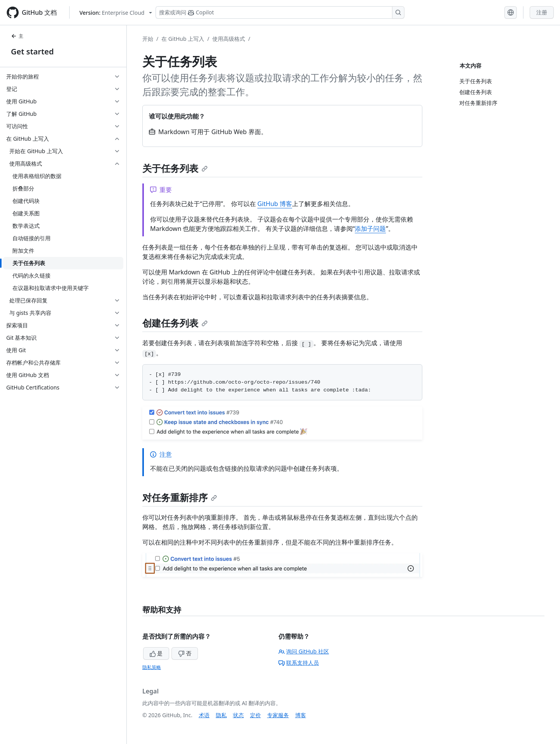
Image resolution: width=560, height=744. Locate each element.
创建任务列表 (175, 323)
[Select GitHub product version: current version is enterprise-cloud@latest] (116, 13)
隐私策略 (152, 667)
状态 (238, 715)
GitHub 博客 (275, 204)
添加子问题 (370, 229)
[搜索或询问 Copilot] (280, 12)
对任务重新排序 (180, 497)
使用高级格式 (229, 39)
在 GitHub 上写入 (183, 39)
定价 (255, 715)
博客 (301, 715)
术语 (204, 715)
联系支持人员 (299, 663)
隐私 (221, 715)
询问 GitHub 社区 (304, 651)
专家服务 (278, 715)
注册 (542, 12)
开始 (148, 39)
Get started (32, 52)
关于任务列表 (175, 168)
